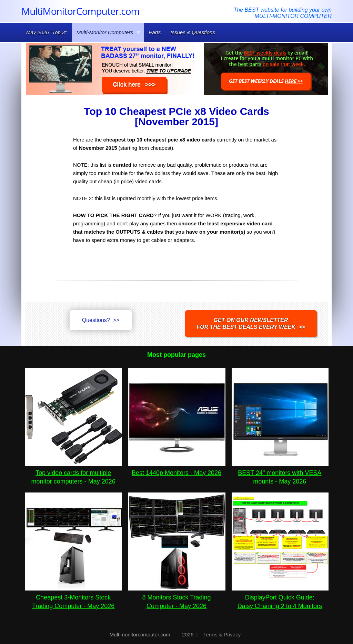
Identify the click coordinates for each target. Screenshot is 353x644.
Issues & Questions (193, 32)
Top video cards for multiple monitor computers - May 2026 (74, 473)
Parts (155, 32)
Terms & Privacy (222, 635)
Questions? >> (101, 320)
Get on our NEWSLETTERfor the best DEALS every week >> (251, 324)
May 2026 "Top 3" (47, 32)
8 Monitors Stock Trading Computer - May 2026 (177, 597)
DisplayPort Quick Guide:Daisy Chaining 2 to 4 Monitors (280, 597)
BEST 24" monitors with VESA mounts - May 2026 (280, 473)
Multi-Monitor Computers (109, 32)
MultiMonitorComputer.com (80, 11)
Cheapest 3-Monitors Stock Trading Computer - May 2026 (74, 597)
